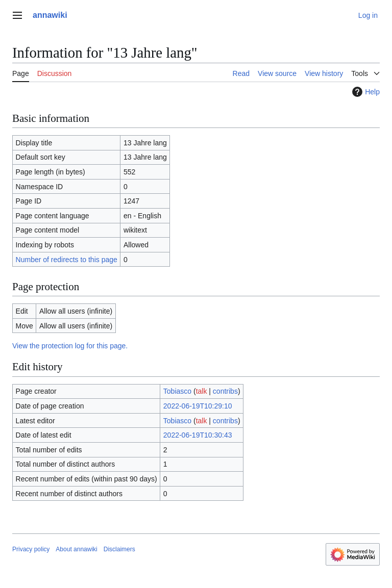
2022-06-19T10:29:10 (198, 406)
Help (365, 92)
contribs (225, 391)
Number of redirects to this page (67, 260)
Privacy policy (31, 549)
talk (202, 391)
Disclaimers (119, 549)
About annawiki (76, 549)
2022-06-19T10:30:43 (198, 435)
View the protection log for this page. (70, 346)
